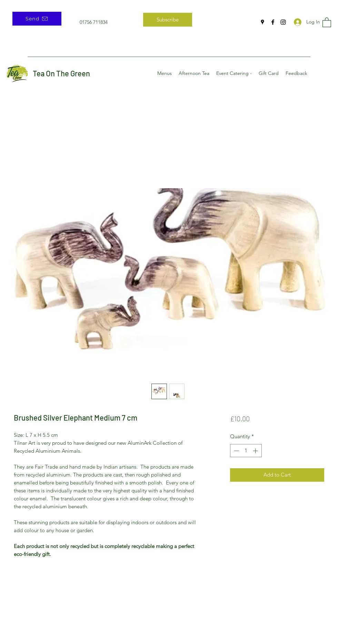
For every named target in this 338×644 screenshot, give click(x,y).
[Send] (37, 19)
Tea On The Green (61, 73)
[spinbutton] (246, 451)
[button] (327, 22)
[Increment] (256, 451)
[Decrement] (236, 451)
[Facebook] (273, 22)
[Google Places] (262, 22)
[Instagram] (283, 22)
